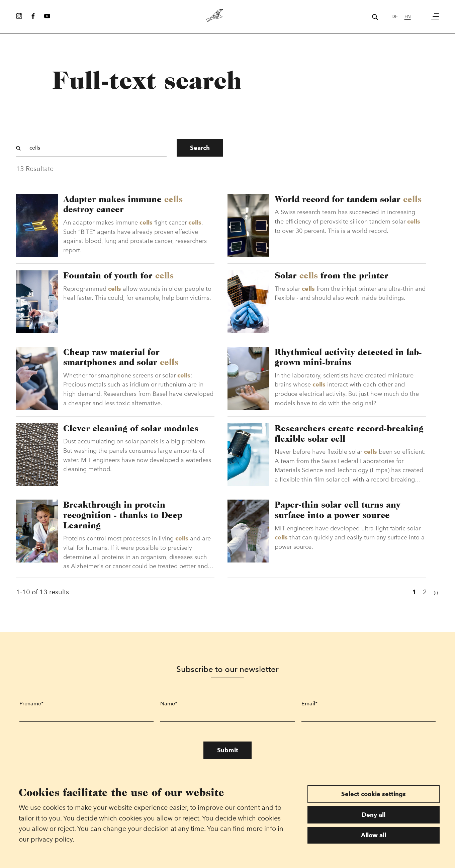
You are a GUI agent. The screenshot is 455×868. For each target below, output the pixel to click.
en (408, 16)
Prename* (31, 708)
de (395, 16)
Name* (169, 708)
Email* (309, 708)
